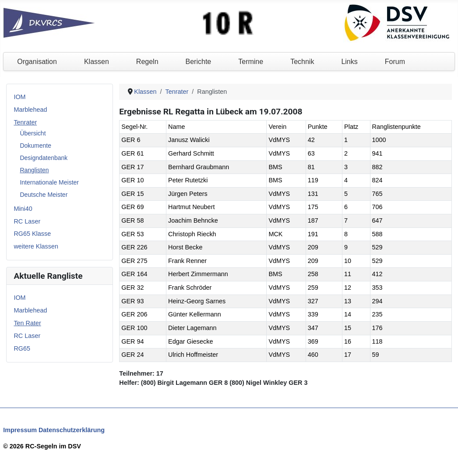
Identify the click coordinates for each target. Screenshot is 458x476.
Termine (251, 62)
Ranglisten (34, 170)
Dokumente (35, 146)
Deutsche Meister (44, 195)
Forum (395, 62)
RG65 (22, 348)
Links (349, 62)
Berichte (199, 62)
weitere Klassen (36, 246)
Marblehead (30, 110)
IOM (19, 97)
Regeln (147, 62)
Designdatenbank (44, 158)
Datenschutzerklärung (72, 430)
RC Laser (27, 221)
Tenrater (25, 122)
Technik (302, 62)
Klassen (97, 62)
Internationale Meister (49, 182)
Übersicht (33, 133)
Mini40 (23, 209)
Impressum (20, 430)
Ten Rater (27, 323)
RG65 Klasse (32, 234)
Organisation (37, 62)
